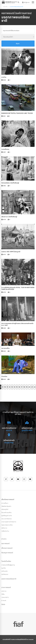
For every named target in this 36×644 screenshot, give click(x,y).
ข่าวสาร (4, 539)
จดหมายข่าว (5, 597)
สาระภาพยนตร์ (6, 587)
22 (35, 387)
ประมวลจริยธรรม (7, 519)
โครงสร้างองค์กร (6, 512)
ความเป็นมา (5, 503)
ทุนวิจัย (4, 568)
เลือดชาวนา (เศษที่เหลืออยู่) (9, 217)
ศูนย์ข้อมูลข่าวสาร (7, 516)
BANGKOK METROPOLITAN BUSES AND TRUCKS (17, 113)
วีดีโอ (3, 594)
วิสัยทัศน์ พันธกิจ (6, 506)
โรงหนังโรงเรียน (6, 561)
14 (14, 387)
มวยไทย (4, 77)
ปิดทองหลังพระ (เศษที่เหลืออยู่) (10, 183)
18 (24, 387)
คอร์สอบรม (5, 574)
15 (17, 387)
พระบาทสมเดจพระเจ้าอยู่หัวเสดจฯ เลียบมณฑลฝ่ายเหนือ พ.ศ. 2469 (17, 324)
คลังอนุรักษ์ (5, 509)
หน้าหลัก (5, 7)
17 (22, 387)
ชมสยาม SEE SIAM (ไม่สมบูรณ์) (11, 252)
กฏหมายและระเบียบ (7, 525)
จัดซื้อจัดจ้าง (5, 531)
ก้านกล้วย (4, 376)
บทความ (4, 591)
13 (12, 387)
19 (27, 387)
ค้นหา (18, 44)
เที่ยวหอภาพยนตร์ (7, 548)
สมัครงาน (4, 528)
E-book (4, 600)
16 (19, 387)
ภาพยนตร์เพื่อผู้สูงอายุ (8, 565)
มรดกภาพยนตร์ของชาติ (9, 579)
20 (29, 387)
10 (5, 387)
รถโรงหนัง (5, 571)
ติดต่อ (3, 604)
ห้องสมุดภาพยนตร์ (7, 553)
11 (7, 387)
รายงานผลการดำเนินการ (9, 522)
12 (10, 387)
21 (32, 387)
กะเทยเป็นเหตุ (5, 149)
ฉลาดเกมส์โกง (5, 348)
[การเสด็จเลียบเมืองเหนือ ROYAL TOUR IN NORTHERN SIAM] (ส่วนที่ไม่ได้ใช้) (18, 288)
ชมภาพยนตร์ (5, 543)
